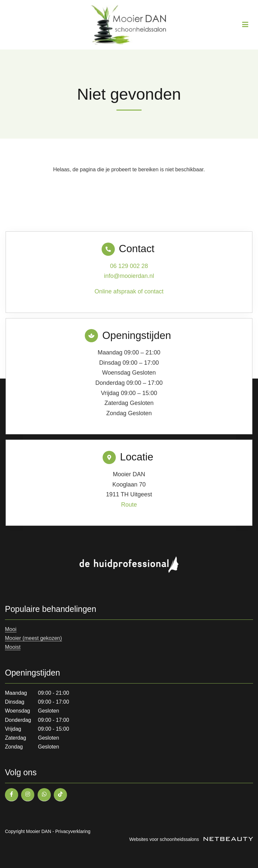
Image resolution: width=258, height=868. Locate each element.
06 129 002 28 (129, 266)
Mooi (11, 629)
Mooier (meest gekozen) (33, 638)
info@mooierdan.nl (129, 276)
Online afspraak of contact (129, 291)
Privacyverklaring (73, 831)
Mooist (13, 647)
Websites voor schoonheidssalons (191, 839)
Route (129, 505)
